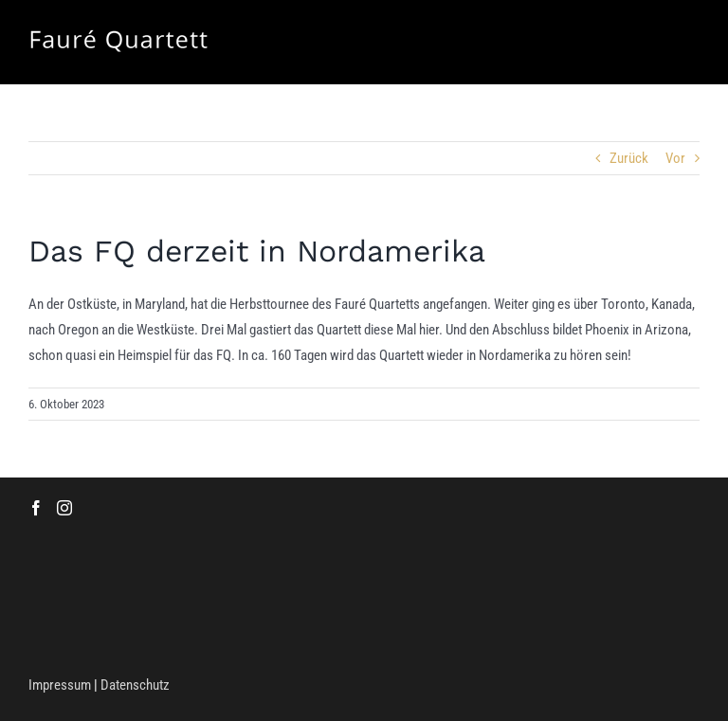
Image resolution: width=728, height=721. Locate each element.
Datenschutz (135, 685)
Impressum (60, 685)
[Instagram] (64, 508)
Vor (675, 158)
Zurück (629, 158)
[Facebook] (36, 508)
